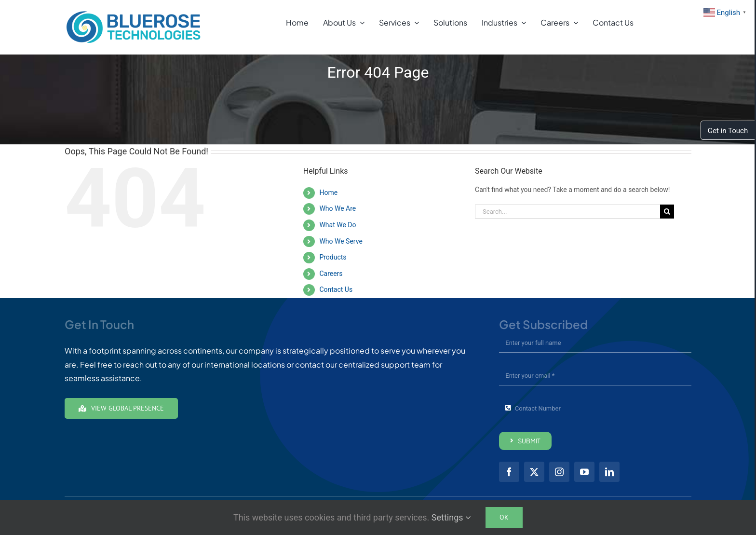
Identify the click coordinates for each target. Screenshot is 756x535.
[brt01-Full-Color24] (134, 13)
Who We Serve (341, 241)
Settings (451, 517)
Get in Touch (728, 131)
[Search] (667, 212)
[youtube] (584, 472)
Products (333, 257)
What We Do (337, 225)
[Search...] (567, 212)
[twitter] (534, 472)
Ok (504, 517)
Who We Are (337, 208)
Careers (331, 274)
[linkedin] (609, 472)
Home (328, 192)
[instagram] (559, 472)
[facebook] (509, 472)
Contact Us (336, 289)
